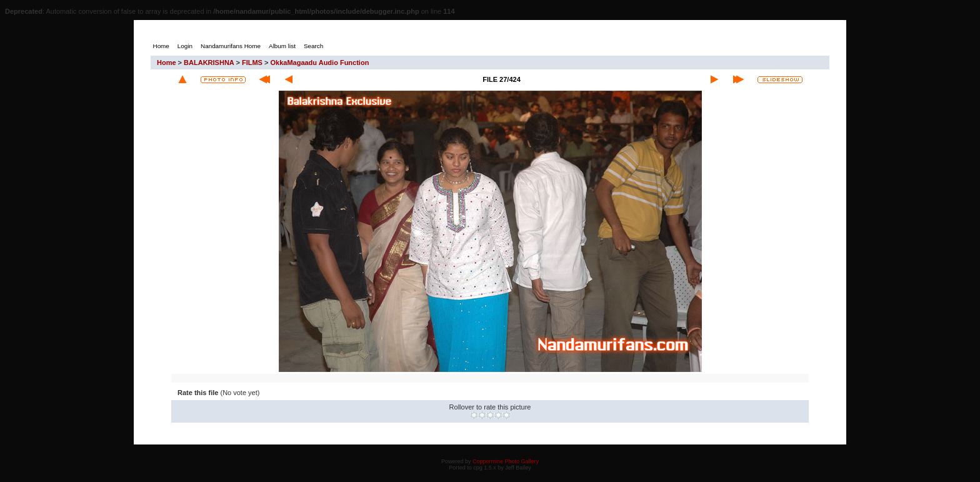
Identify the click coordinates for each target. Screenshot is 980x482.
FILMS (252, 63)
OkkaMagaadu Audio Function (319, 63)
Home (167, 63)
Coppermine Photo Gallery (506, 461)
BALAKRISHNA (209, 63)
